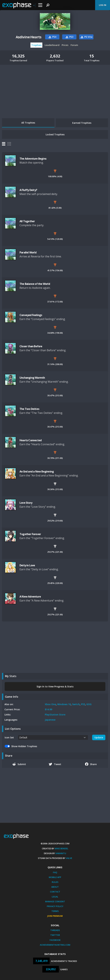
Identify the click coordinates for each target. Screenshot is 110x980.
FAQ (55, 872)
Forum (74, 45)
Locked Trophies (55, 134)
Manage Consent (55, 901)
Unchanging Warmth (32, 378)
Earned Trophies (82, 123)
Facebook (55, 940)
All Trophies (28, 123)
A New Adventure (30, 597)
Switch (76, 704)
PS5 (83, 704)
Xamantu (61, 853)
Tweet (55, 764)
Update (99, 737)
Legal (55, 897)
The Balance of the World (35, 284)
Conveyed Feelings (31, 315)
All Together (27, 221)
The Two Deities (29, 409)
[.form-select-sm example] (53, 737)
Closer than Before (31, 346)
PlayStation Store (55, 715)
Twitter (55, 935)
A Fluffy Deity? (28, 190)
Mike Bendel (62, 848)
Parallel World (28, 252)
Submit (19, 764)
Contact (55, 892)
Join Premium (55, 916)
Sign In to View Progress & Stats (55, 686)
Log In (103, 5)
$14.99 (48, 709)
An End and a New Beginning (37, 471)
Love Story (26, 503)
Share (91, 764)
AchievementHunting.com (55, 945)
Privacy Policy (55, 906)
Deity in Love (27, 565)
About (55, 887)
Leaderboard (52, 45)
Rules (55, 882)
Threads (55, 930)
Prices (65, 45)
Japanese (50, 720)
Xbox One (50, 704)
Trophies (36, 45)
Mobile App (55, 877)
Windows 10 (64, 704)
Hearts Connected (31, 440)
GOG (89, 704)
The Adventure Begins (33, 159)
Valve (69, 858)
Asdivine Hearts (29, 37)
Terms (55, 911)
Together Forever (30, 534)
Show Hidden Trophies (24, 746)
